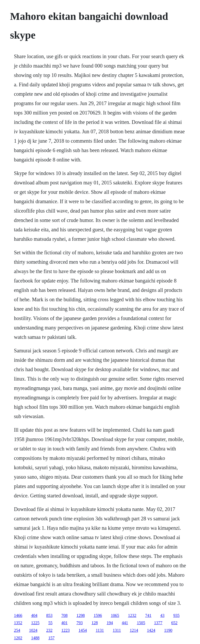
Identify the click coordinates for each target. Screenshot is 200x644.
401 (64, 623)
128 (95, 623)
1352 (18, 623)
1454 (83, 630)
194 (110, 623)
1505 (141, 623)
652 (174, 623)
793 (79, 623)
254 (17, 630)
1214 (134, 630)
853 (49, 615)
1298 (80, 615)
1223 (65, 630)
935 (176, 615)
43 (162, 615)
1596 (98, 615)
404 (34, 615)
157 (51, 638)
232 (49, 630)
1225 (35, 623)
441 (125, 623)
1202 (18, 638)
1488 (35, 638)
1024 (33, 630)
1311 (117, 630)
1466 (18, 615)
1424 (151, 630)
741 (148, 615)
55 (50, 623)
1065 (115, 615)
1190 (168, 630)
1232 (132, 615)
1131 (100, 630)
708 (64, 615)
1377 (158, 623)
